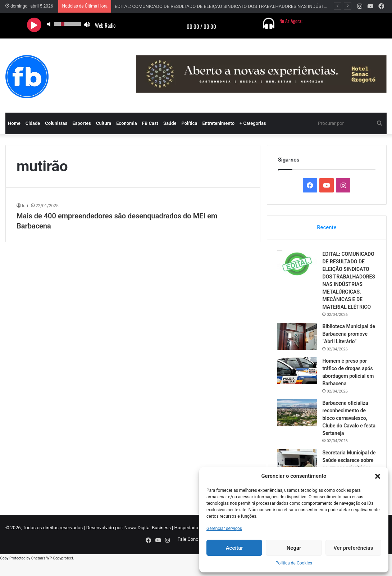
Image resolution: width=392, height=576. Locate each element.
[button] (378, 476)
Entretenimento (218, 123)
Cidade (33, 123)
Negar (294, 548)
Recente (327, 227)
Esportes (82, 123)
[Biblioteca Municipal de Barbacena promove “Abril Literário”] (298, 344)
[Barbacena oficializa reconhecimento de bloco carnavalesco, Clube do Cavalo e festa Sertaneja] (298, 421)
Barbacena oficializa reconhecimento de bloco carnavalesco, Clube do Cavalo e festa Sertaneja (346, 426)
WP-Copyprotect (60, 572)
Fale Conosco (192, 555)
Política (189, 123)
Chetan (37, 572)
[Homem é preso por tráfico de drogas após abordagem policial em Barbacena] (298, 379)
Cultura (104, 123)
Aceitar (234, 548)
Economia (127, 123)
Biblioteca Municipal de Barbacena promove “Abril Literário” (349, 342)
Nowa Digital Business (148, 543)
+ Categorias (253, 123)
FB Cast (150, 123)
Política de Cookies (294, 563)
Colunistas (56, 123)
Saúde (170, 123)
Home (14, 123)
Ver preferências (353, 548)
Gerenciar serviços (224, 529)
